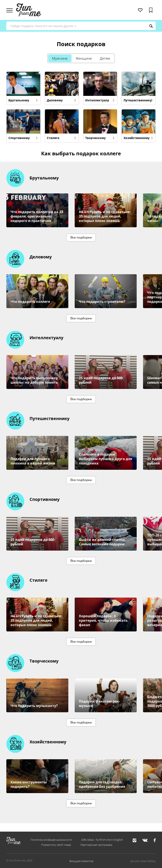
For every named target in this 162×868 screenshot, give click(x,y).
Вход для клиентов (81, 861)
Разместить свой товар (56, 845)
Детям (109, 58)
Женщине (84, 58)
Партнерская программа (96, 845)
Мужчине (56, 58)
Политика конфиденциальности (51, 840)
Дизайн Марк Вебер (143, 861)
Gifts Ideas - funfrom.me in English (102, 840)
